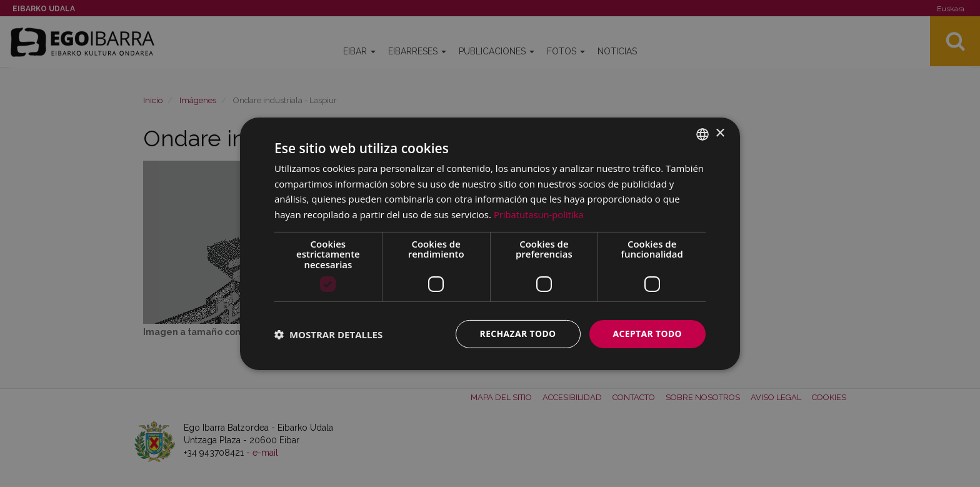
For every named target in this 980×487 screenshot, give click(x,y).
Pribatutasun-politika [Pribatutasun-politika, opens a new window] (539, 214)
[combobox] (702, 134)
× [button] (720, 133)
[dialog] (490, 243)
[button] (328, 334)
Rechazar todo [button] (517, 334)
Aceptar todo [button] (647, 334)
